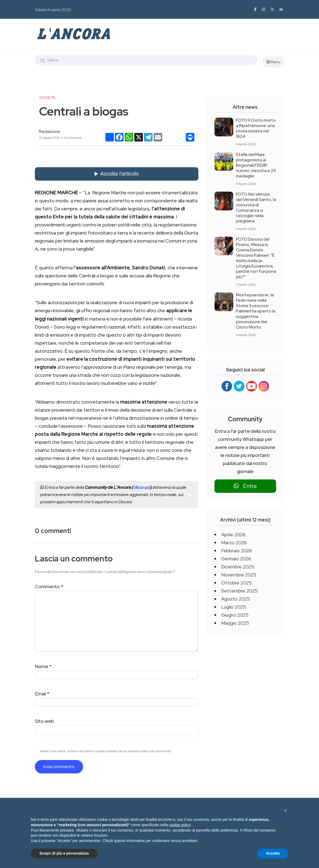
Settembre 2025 (239, 591)
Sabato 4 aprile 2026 (53, 10)
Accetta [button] (273, 853)
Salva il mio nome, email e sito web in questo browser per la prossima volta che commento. (106, 751)
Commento (49, 586)
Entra (245, 486)
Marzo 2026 (234, 543)
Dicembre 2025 (238, 567)
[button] (285, 811)
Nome (43, 666)
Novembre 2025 (239, 575)
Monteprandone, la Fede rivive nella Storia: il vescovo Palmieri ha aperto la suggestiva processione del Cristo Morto (256, 311)
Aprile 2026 (233, 534)
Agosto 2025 (235, 599)
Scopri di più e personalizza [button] (64, 853)
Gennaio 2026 (236, 559)
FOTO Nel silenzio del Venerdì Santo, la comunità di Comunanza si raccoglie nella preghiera (256, 208)
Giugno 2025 (235, 615)
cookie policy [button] (180, 825)
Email (42, 694)
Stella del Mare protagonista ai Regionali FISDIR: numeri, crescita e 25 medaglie (256, 165)
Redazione (49, 131)
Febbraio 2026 (237, 551)
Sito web (44, 721)
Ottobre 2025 (236, 583)
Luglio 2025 (233, 607)
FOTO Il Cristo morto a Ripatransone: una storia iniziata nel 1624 (256, 128)
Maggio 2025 (235, 623)
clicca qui (142, 487)
